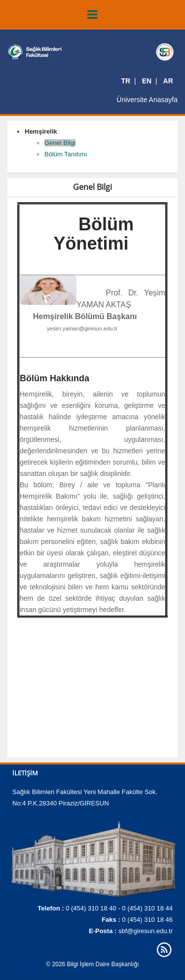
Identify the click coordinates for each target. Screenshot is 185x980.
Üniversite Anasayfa (147, 100)
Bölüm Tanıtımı (66, 154)
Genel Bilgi (60, 143)
